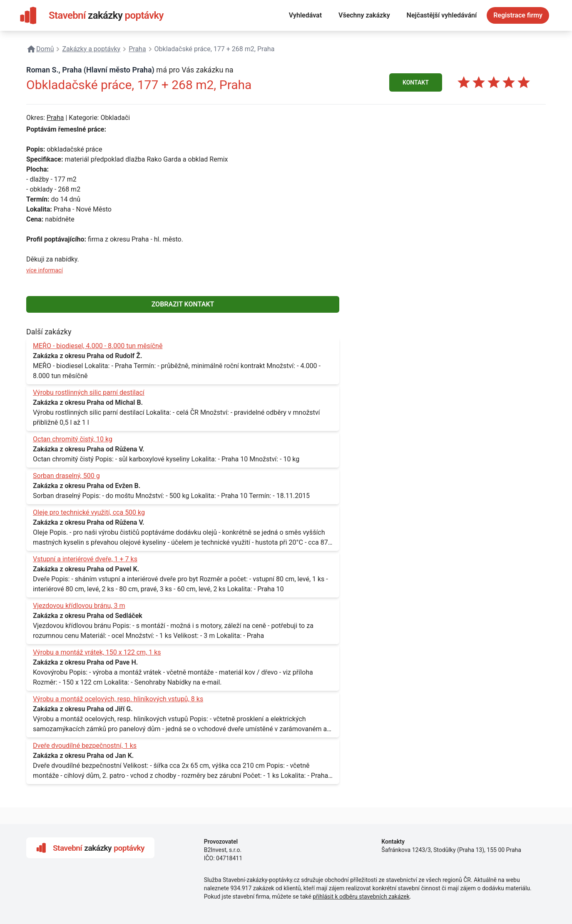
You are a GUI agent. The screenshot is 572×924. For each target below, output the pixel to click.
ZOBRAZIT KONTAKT (183, 304)
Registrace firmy (518, 15)
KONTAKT (416, 82)
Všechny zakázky (364, 15)
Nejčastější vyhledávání (442, 15)
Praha (55, 118)
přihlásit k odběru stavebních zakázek (361, 897)
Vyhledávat (305, 15)
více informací (45, 270)
